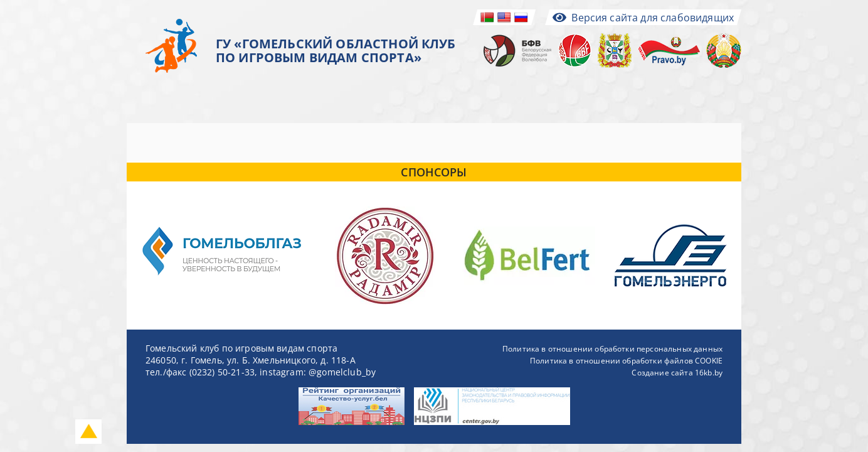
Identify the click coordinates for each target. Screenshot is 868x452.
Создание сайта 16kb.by (677, 373)
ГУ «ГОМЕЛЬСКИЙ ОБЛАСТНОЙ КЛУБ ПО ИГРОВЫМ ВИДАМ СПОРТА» (336, 51)
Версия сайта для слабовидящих (643, 18)
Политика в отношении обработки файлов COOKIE (626, 361)
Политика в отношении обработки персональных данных (612, 349)
